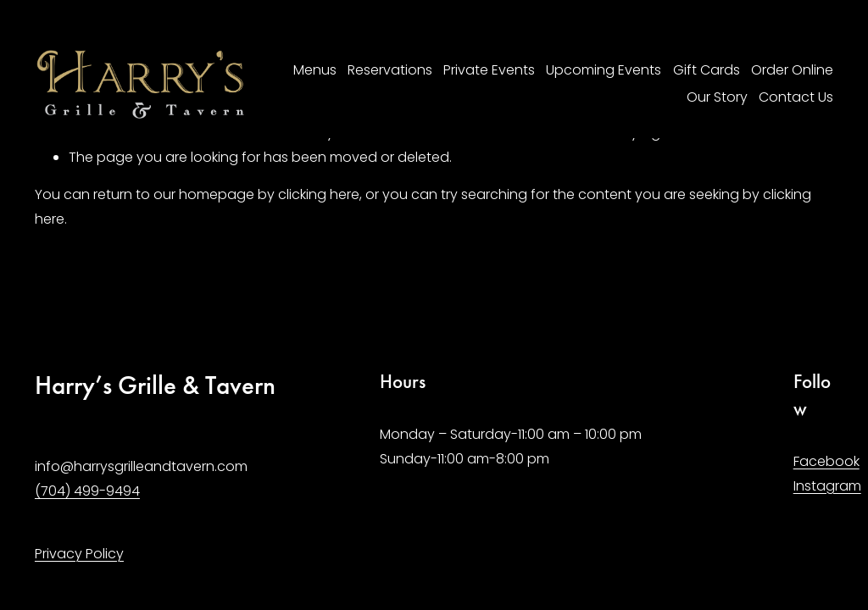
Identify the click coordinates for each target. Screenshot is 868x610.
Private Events (489, 70)
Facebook (826, 461)
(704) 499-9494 (87, 491)
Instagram (827, 486)
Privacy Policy (79, 554)
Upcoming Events (604, 70)
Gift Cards (707, 70)
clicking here (319, 194)
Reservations (390, 70)
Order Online (792, 70)
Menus (315, 70)
